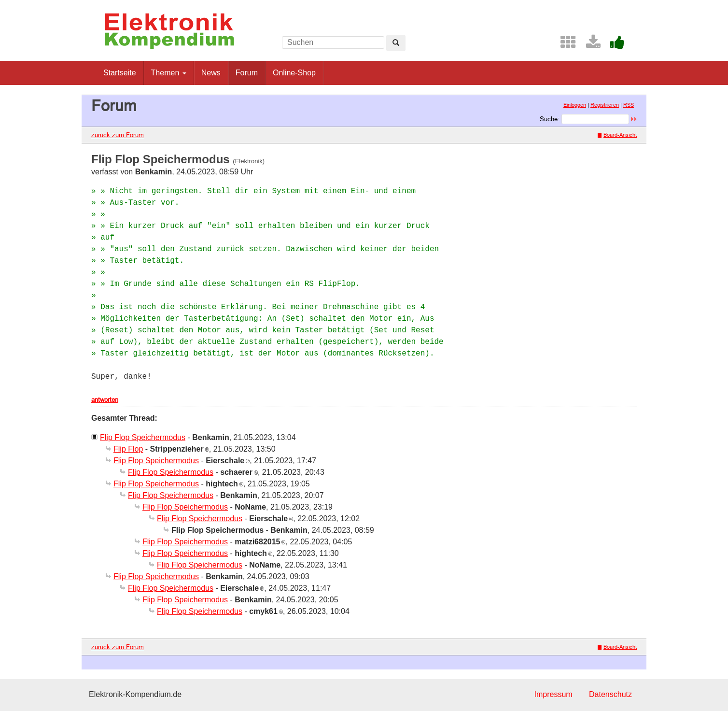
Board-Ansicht (617, 135)
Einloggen (575, 105)
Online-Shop (294, 73)
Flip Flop (128, 449)
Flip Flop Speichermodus (143, 437)
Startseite (120, 73)
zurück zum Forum (118, 135)
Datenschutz (610, 694)
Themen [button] (169, 73)
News (211, 73)
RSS (629, 105)
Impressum (553, 694)
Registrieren (605, 105)
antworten (105, 399)
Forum (247, 73)
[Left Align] (396, 43)
